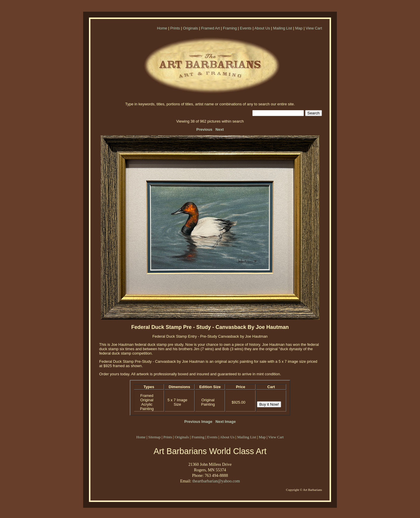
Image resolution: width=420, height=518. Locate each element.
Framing (230, 28)
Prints (175, 28)
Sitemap (154, 437)
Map (299, 28)
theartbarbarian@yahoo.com (216, 481)
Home (162, 28)
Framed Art (210, 28)
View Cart (314, 28)
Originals (190, 28)
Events (246, 28)
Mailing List (282, 28)
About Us (262, 28)
